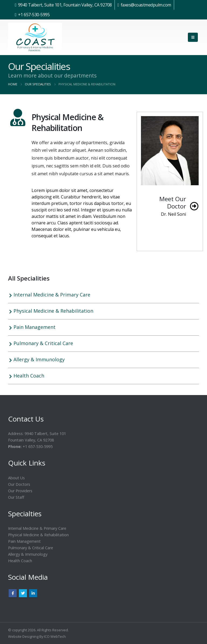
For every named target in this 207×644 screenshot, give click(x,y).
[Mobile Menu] (193, 37)
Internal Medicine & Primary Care (52, 295)
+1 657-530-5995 (34, 15)
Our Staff (16, 497)
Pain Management (34, 327)
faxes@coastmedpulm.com (146, 5)
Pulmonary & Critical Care (43, 343)
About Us (16, 478)
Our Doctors (19, 484)
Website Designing (23, 636)
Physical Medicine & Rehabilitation (53, 311)
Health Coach (29, 376)
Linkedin (33, 593)
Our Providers (20, 491)
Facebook (13, 593)
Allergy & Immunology (39, 359)
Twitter (23, 593)
